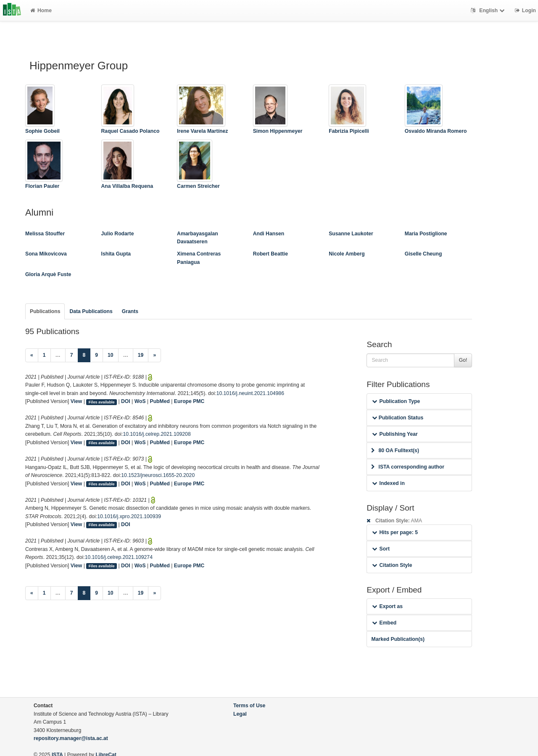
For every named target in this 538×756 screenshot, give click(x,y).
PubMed (160, 401)
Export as (387, 606)
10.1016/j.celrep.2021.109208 (157, 434)
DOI (126, 401)
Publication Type (396, 401)
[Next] (154, 356)
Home (41, 11)
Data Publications (91, 311)
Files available (102, 402)
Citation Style (392, 565)
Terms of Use (249, 706)
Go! (463, 360)
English (489, 11)
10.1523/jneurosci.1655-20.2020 (158, 475)
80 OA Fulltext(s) (395, 450)
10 (111, 355)
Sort (381, 549)
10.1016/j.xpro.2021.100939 (129, 516)
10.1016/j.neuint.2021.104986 (250, 393)
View (76, 401)
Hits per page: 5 (395, 532)
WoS (140, 401)
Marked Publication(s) (398, 639)
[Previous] (32, 356)
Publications (45, 311)
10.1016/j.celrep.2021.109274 (119, 557)
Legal (240, 714)
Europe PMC (189, 401)
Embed (384, 623)
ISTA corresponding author (408, 467)
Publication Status (398, 418)
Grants (130, 311)
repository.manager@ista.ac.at (71, 738)
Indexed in (388, 483)
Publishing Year (395, 434)
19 (141, 355)
